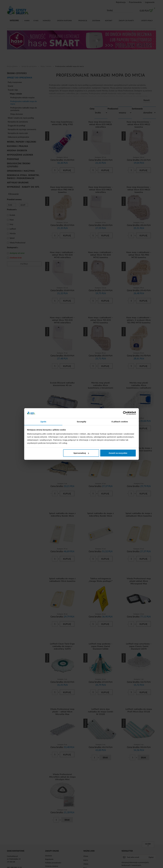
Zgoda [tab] (43, 421)
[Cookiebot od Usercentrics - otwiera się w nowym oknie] (125, 413)
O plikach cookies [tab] (120, 421)
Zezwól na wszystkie (118, 453)
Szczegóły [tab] (81, 421)
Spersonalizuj (81, 453)
